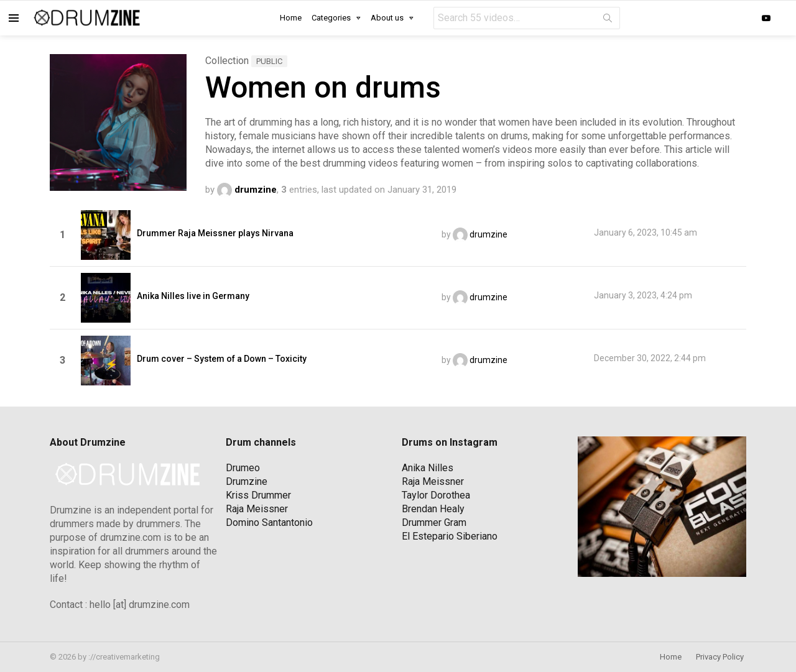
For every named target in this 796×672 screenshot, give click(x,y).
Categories (331, 18)
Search (608, 21)
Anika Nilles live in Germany (193, 296)
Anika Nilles (428, 468)
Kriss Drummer (258, 495)
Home (291, 18)
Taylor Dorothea (436, 495)
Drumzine (247, 481)
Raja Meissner (257, 509)
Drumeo (243, 468)
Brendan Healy (433, 509)
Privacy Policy (720, 657)
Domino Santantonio (269, 522)
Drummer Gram (434, 522)
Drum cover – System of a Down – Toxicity (222, 359)
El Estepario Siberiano (450, 536)
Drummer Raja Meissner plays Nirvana (215, 233)
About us (387, 18)
